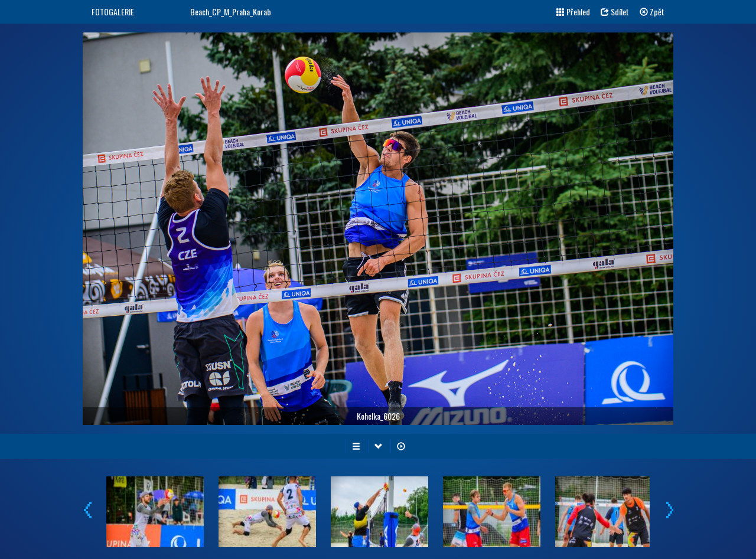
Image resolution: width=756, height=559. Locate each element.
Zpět (652, 12)
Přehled (573, 12)
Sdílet (615, 12)
